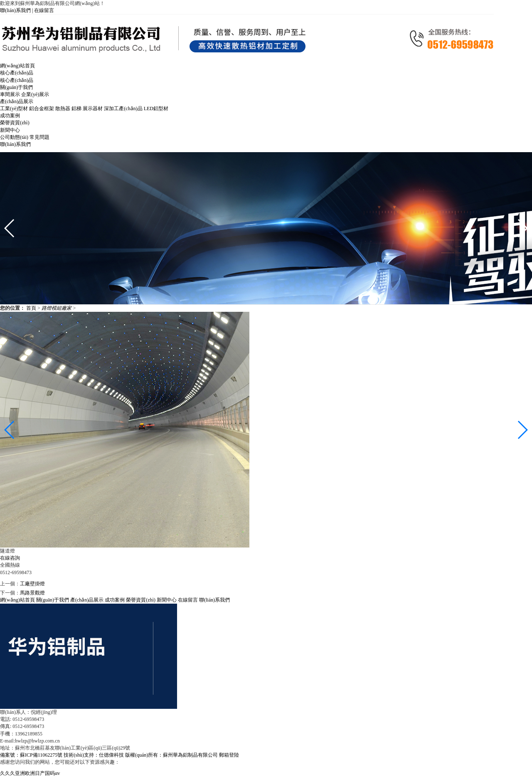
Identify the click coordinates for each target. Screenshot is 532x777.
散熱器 (63, 109)
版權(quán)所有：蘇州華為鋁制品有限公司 (172, 755)
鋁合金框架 (42, 109)
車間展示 (10, 94)
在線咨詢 (10, 558)
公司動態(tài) (14, 137)
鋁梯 (76, 109)
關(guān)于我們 (53, 600)
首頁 (32, 308)
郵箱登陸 (229, 755)
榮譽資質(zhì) (141, 600)
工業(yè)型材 (14, 109)
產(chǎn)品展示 (87, 600)
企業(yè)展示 (35, 94)
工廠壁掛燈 (32, 584)
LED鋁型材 (156, 109)
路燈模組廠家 (57, 308)
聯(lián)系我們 (214, 600)
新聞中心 (167, 600)
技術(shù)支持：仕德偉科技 (94, 755)
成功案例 (115, 600)
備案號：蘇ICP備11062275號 (31, 755)
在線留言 (44, 10)
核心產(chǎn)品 (17, 80)
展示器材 (93, 109)
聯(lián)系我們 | (17, 10)
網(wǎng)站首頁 (17, 600)
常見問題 (39, 137)
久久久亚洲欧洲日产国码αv (30, 773)
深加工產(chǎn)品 (123, 109)
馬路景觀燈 (32, 593)
